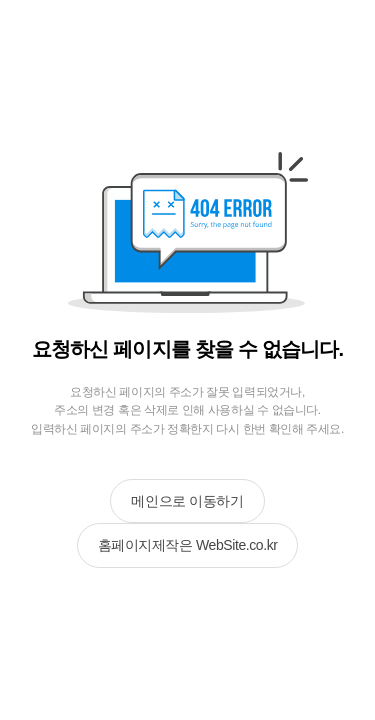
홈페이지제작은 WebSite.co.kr (188, 545)
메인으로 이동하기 (187, 501)
